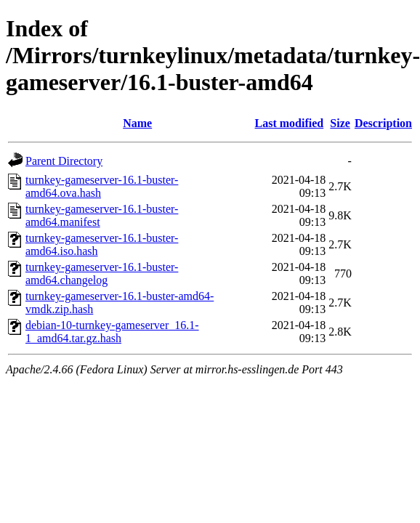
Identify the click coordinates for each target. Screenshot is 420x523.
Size (340, 123)
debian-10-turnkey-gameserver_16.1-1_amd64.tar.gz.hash (112, 332)
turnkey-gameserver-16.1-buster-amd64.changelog (102, 273)
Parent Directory (64, 161)
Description (383, 123)
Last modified (290, 123)
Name (137, 123)
